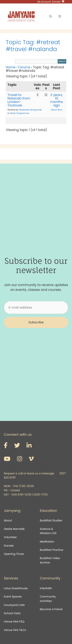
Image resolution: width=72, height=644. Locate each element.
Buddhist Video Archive (50, 560)
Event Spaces (13, 597)
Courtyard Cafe (14, 605)
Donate (9, 546)
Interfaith (46, 588)
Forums (24, 67)
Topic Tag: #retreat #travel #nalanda (33, 46)
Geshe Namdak (14, 529)
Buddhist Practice (52, 550)
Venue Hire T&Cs (15, 630)
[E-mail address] (36, 307)
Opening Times (14, 554)
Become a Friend (51, 609)
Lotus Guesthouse (16, 588)
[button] (36, 322)
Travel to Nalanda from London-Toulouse (19, 100)
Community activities (48, 599)
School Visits (12, 613)
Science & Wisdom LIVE (48, 531)
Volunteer (10, 537)
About (8, 520)
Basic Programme (20, 113)
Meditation (47, 542)
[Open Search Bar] (50, 16)
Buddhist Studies (51, 520)
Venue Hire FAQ (14, 622)
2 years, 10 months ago (57, 100)
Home (11, 67)
